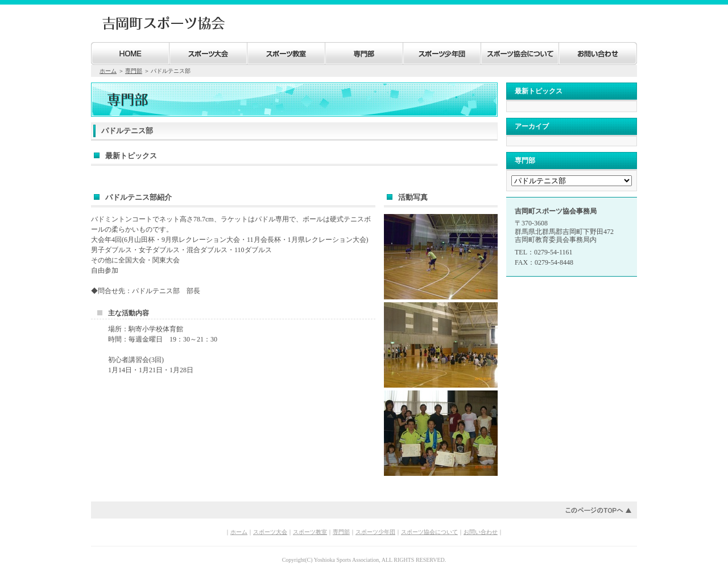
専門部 (134, 71)
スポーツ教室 (310, 532)
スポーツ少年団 (375, 532)
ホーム (108, 71)
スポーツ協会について (429, 532)
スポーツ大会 (270, 532)
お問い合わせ (481, 532)
